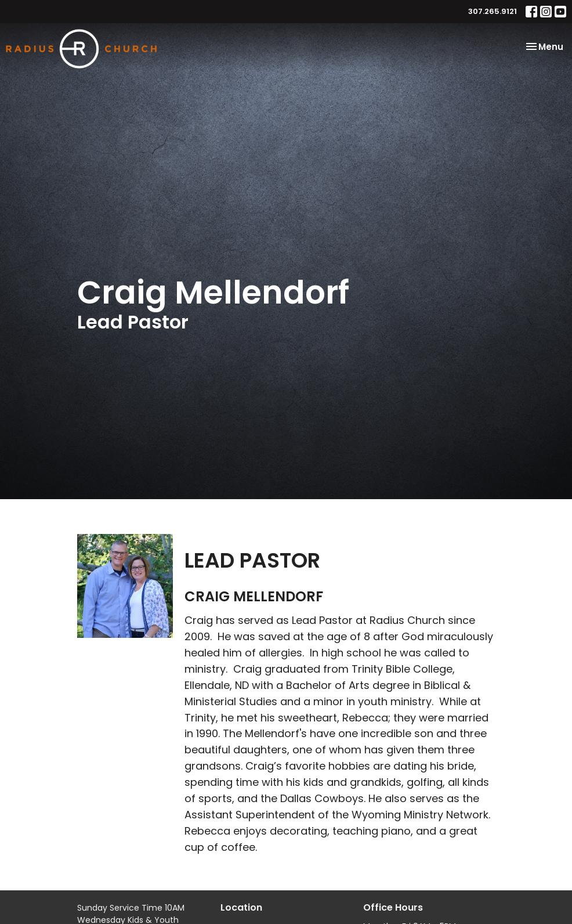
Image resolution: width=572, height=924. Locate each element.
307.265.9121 (493, 11)
